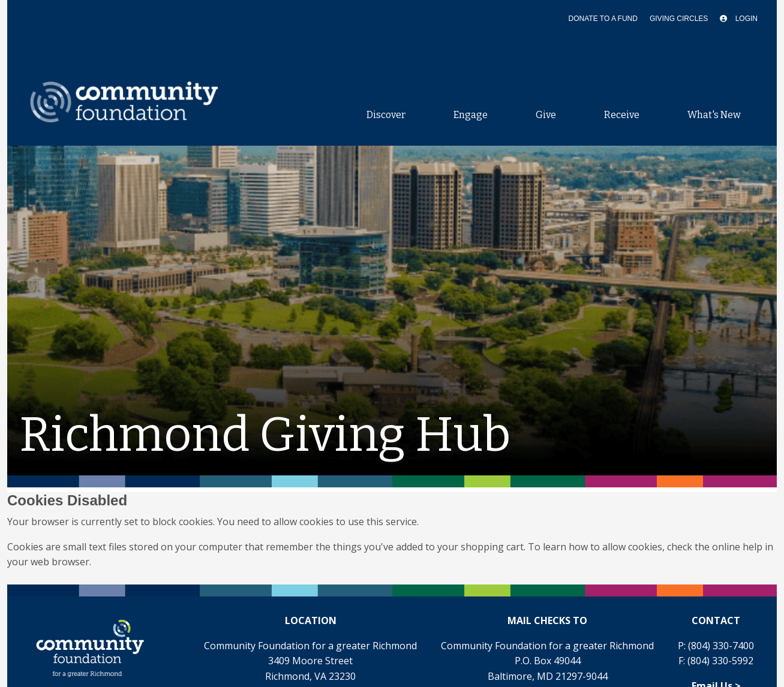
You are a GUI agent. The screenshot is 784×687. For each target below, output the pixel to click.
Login (739, 19)
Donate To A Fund (603, 19)
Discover (386, 115)
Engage (471, 115)
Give (546, 115)
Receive (622, 115)
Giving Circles (679, 19)
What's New (714, 115)
